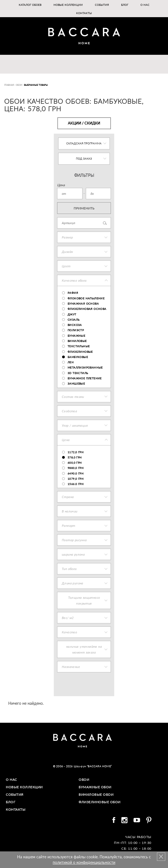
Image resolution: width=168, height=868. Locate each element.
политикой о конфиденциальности (84, 862)
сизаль (74, 320)
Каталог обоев (30, 5)
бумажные (76, 336)
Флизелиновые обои (100, 802)
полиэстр (76, 330)
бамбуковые (78, 357)
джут (72, 314)
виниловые (77, 341)
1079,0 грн (76, 479)
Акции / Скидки (84, 123)
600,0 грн (75, 463)
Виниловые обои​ (96, 795)
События (102, 5)
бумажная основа (83, 304)
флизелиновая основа (87, 309)
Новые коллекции (68, 5)
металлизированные (85, 367)
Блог (125, 5)
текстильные (79, 346)
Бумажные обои (95, 787)
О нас (145, 5)
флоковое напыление (86, 298)
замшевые (76, 384)
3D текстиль (78, 373)
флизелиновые (80, 352)
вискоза (75, 325)
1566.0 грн (76, 484)
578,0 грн (75, 457)
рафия (73, 293)
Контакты (84, 13)
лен (71, 362)
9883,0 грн (76, 468)
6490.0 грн (76, 473)
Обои (84, 780)
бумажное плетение (85, 378)
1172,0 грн (76, 452)
